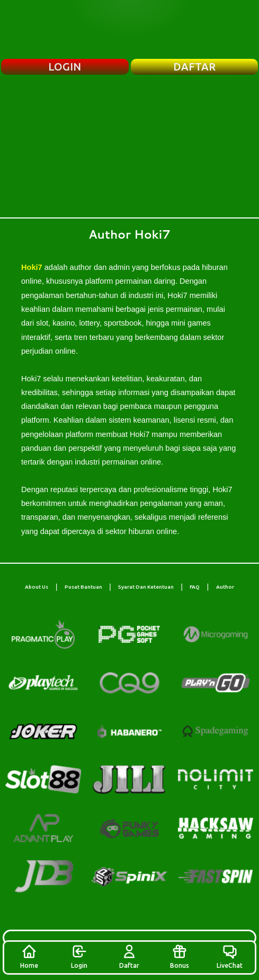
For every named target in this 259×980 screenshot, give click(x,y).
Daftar (129, 956)
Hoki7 (32, 267)
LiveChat (230, 956)
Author (225, 587)
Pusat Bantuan (83, 587)
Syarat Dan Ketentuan (146, 587)
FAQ (195, 587)
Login (79, 956)
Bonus (180, 956)
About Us (37, 587)
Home (29, 956)
